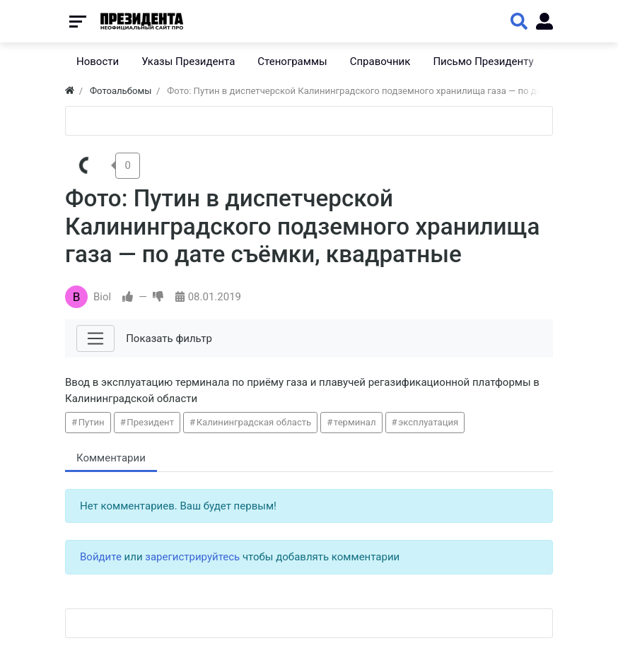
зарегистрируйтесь (192, 557)
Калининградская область (254, 422)
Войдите (101, 557)
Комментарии (111, 458)
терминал (355, 422)
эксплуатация (428, 422)
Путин (92, 422)
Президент (150, 422)
